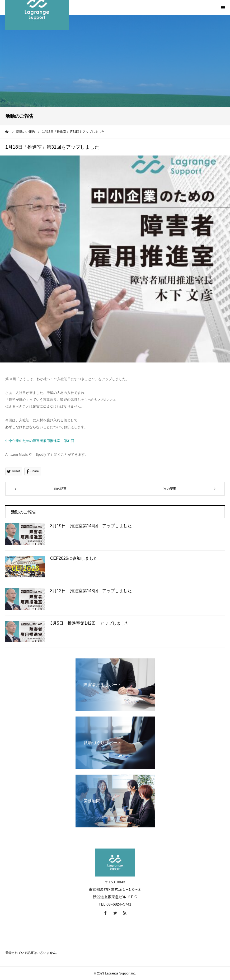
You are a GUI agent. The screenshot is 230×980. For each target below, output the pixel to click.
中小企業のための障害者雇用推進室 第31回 (40, 441)
